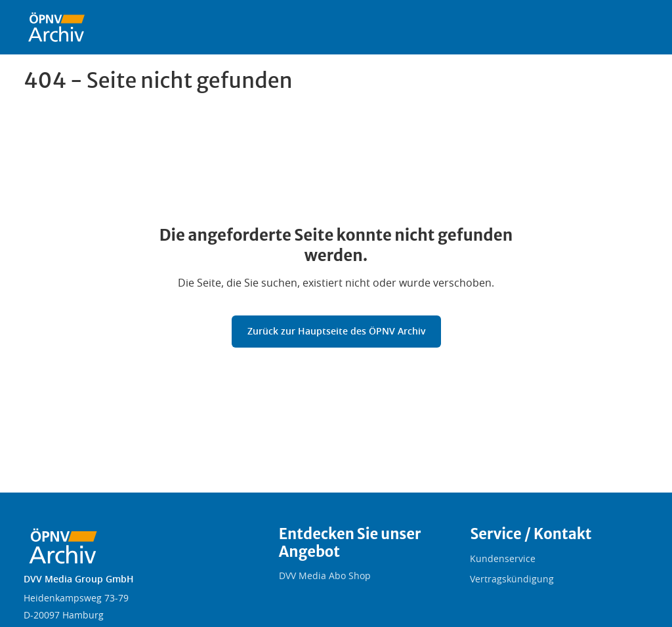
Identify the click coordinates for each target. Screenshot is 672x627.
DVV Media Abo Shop (325, 576)
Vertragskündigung (512, 580)
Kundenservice (503, 559)
